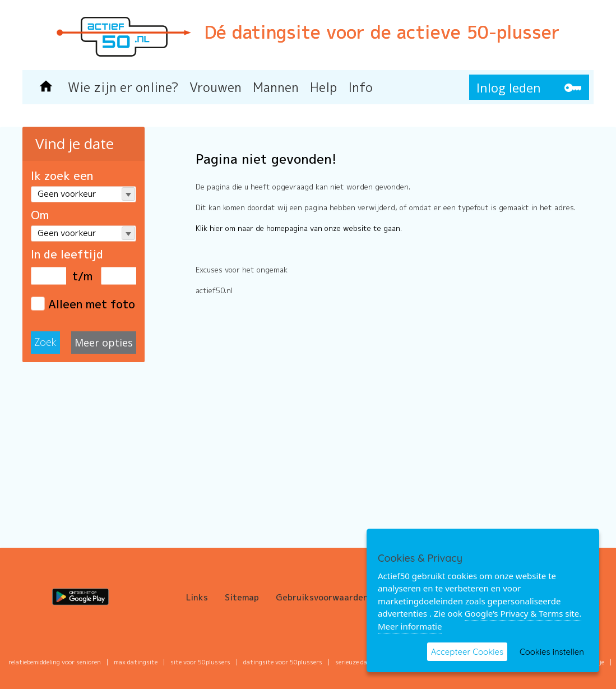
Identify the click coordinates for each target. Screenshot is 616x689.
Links (197, 597)
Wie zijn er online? (123, 87)
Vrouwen (216, 87)
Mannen (276, 87)
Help (323, 87)
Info (360, 87)
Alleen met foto (83, 304)
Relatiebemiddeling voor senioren (55, 662)
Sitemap (242, 597)
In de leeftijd (67, 254)
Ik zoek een (62, 175)
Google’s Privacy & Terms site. (523, 613)
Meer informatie (410, 626)
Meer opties (104, 343)
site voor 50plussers (200, 662)
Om (40, 215)
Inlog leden (509, 87)
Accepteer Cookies (467, 652)
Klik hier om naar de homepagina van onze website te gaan (298, 228)
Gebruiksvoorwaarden (322, 597)
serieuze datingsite (363, 662)
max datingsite (136, 662)
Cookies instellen (552, 652)
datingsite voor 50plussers (283, 662)
